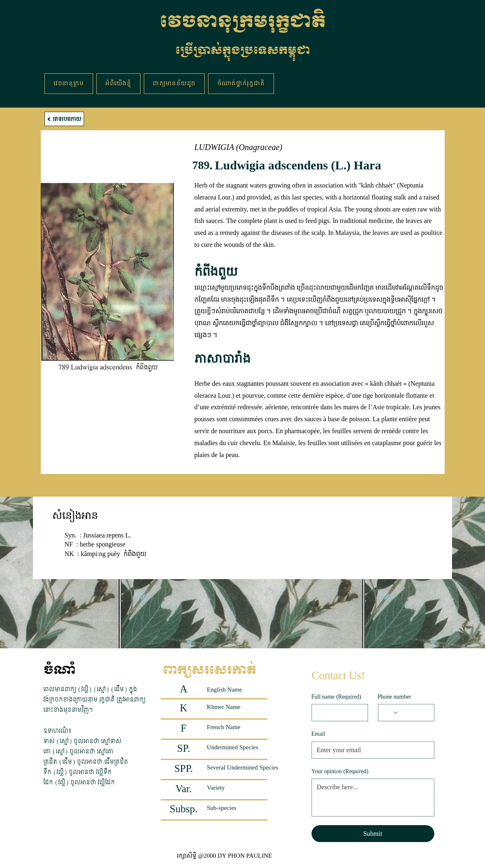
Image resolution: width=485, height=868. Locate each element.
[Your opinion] (373, 798)
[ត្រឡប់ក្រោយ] (64, 119)
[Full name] (337, 713)
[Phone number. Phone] (414, 713)
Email (318, 734)
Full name (336, 697)
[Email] (370, 750)
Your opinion (340, 772)
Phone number (395, 697)
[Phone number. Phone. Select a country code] (391, 713)
